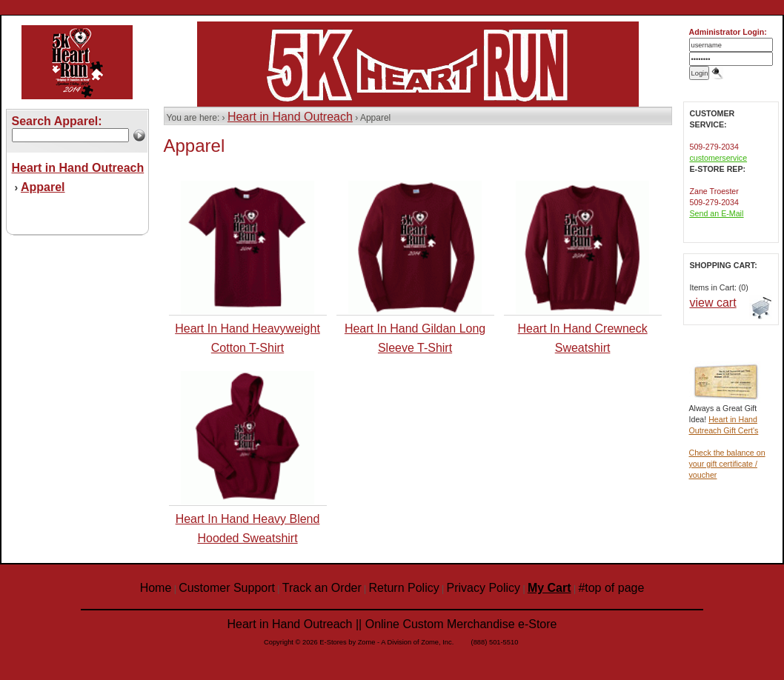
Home (156, 588)
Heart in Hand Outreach (290, 117)
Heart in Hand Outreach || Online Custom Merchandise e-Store (392, 624)
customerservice (719, 158)
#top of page (611, 588)
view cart (713, 303)
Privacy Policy (484, 588)
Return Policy (404, 588)
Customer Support (227, 588)
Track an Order (322, 588)
